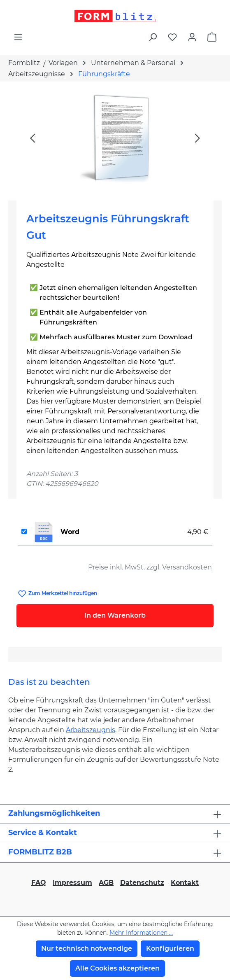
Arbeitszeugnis (91, 730)
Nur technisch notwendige (87, 948)
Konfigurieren (170, 948)
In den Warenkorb (115, 615)
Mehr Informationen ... (141, 933)
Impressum (72, 883)
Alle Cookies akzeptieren (117, 968)
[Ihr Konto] (192, 37)
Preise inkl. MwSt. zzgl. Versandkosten (150, 567)
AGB (106, 883)
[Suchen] (153, 37)
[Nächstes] (197, 138)
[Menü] (18, 37)
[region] (115, 138)
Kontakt (185, 883)
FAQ (39, 883)
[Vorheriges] (33, 138)
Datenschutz (142, 883)
